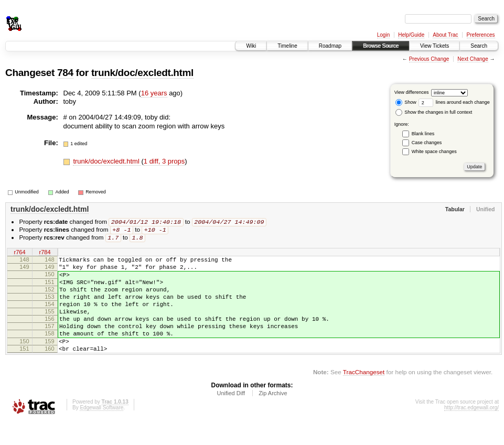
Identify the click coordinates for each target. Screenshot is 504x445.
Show (406, 102)
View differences (412, 92)
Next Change (473, 59)
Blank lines (423, 134)
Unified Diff (231, 417)
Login (383, 35)
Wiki (251, 46)
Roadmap (330, 46)
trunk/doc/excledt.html (142, 73)
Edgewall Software (101, 431)
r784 (45, 254)
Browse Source (381, 46)
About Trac (445, 35)
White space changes (434, 151)
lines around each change (454, 102)
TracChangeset (364, 395)
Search (479, 46)
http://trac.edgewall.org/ (471, 431)
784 (65, 73)
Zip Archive (273, 417)
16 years (154, 93)
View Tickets (435, 46)
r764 (19, 254)
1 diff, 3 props (164, 161)
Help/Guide (411, 35)
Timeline (287, 46)
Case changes (427, 143)
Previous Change (429, 59)
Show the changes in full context (434, 112)
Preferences (481, 35)
